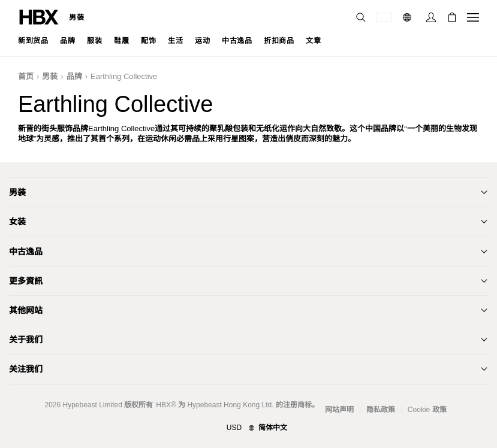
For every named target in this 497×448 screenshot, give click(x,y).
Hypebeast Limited (92, 405)
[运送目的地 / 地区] (384, 17)
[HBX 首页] (39, 16)
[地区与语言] (248, 428)
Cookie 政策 (427, 410)
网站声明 (339, 410)
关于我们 (26, 340)
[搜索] (361, 17)
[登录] (431, 17)
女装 (17, 222)
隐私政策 (381, 410)
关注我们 (26, 369)
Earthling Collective (124, 76)
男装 (76, 17)
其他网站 (26, 310)
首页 (26, 76)
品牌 (74, 76)
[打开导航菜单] (473, 17)
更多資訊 (26, 281)
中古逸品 (26, 252)
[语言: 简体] (409, 17)
